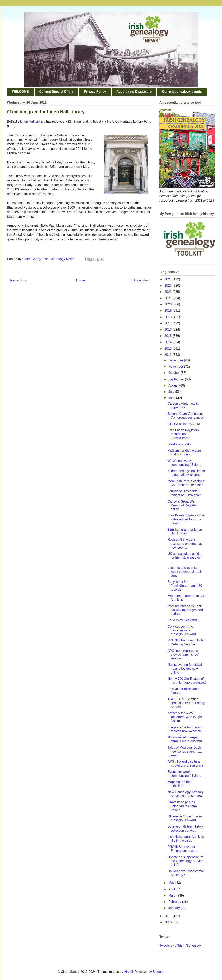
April (172, 889)
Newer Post (18, 280)
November (176, 366)
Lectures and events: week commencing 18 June (185, 571)
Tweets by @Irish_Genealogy (181, 946)
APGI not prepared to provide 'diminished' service (183, 655)
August (174, 385)
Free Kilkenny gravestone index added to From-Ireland (186, 519)
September (177, 379)
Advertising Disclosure (134, 92)
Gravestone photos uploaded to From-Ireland (182, 806)
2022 (169, 292)
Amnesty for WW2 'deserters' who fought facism (185, 717)
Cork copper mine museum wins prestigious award (182, 630)
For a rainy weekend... (183, 620)
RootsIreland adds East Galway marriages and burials (185, 610)
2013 (169, 349)
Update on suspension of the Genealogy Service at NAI (185, 861)
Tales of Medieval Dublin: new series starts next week (185, 751)
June (172, 398)
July (172, 392)
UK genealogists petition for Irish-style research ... (185, 558)
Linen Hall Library (33, 121)
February (175, 902)
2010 (169, 922)
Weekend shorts (179, 444)
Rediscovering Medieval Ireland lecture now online (185, 668)
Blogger (158, 972)
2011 (169, 916)
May (172, 883)
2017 (169, 323)
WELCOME (20, 92)
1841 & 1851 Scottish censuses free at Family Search (186, 703)
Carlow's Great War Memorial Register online (182, 505)
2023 (169, 285)
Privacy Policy (95, 92)
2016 (169, 330)
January (174, 908)
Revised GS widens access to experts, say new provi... (185, 543)
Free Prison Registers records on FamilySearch (183, 434)
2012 (169, 355)
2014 (169, 342)
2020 (169, 304)
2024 (169, 279)
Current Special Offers (57, 92)
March (173, 895)
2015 (169, 336)
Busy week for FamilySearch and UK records (185, 586)
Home (80, 280)
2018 (169, 317)
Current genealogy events (182, 92)
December (176, 360)
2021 (169, 298)
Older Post (142, 280)
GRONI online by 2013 (184, 424)
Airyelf (128, 972)
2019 (169, 311)
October (174, 373)
